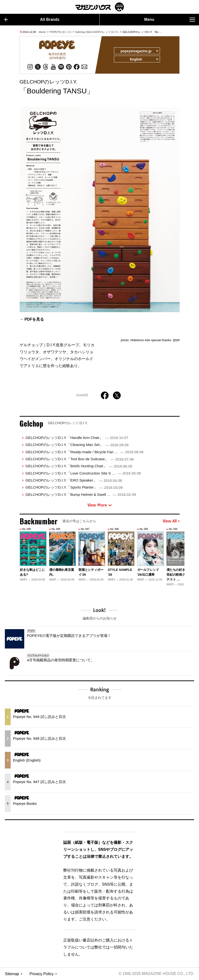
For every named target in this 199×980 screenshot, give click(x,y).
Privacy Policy (42, 974)
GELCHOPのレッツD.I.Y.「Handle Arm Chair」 (77, 438)
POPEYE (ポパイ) (60, 32)
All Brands (32, 20)
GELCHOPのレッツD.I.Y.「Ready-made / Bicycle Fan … (84, 452)
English (144, 60)
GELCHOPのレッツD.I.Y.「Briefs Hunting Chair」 (79, 466)
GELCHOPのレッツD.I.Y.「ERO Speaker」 (74, 481)
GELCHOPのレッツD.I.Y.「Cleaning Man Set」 (77, 445)
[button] (175, 555)
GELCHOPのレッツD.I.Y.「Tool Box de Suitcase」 (80, 459)
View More (100, 505)
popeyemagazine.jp (139, 51)
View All (171, 521)
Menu (170, 20)
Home (42, 32)
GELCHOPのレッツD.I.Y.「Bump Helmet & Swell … (81, 495)
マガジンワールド (100, 7)
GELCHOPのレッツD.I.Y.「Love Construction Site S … (83, 473)
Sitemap (12, 974)
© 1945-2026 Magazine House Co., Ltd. (156, 974)
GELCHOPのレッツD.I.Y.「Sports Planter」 (74, 488)
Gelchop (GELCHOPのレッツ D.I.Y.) (97, 32)
